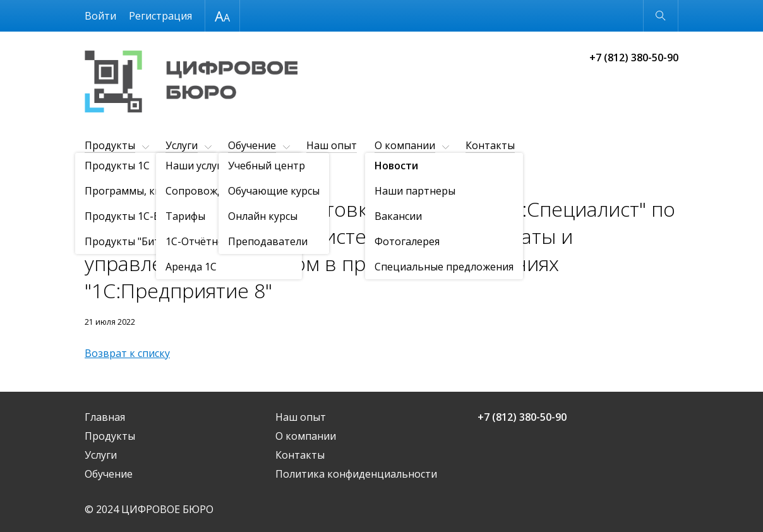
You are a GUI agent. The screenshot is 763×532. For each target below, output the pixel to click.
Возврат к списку (127, 353)
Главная (105, 417)
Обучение (252, 145)
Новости (157, 177)
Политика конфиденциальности (356, 474)
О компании (405, 145)
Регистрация (160, 16)
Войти (100, 16)
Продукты (110, 145)
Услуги (182, 145)
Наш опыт (332, 145)
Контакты (490, 145)
